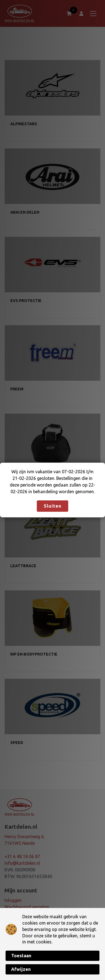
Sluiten (52, 506)
